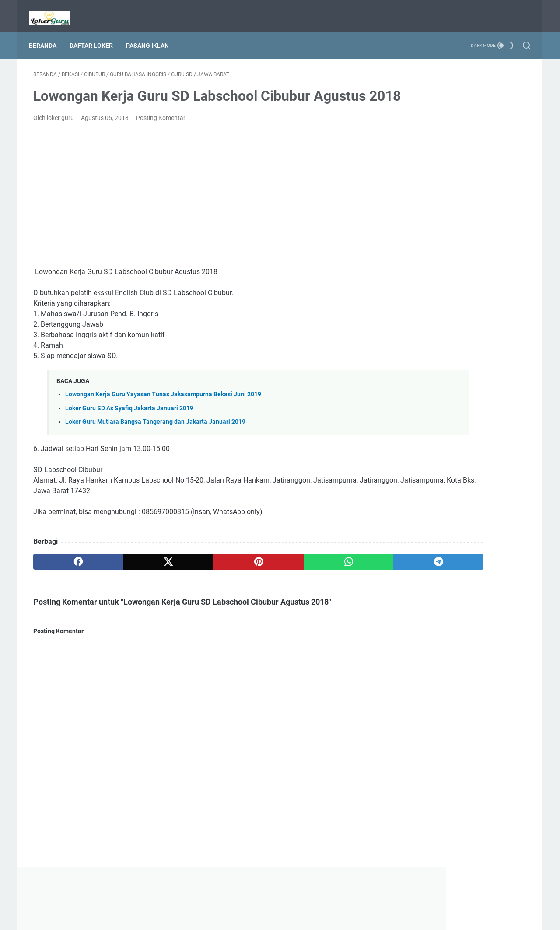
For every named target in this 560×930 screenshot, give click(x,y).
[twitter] (132, 576)
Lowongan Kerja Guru (292, 916)
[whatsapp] (265, 576)
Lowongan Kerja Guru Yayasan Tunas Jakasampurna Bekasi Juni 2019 (163, 409)
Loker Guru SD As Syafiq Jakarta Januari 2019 (129, 423)
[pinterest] (198, 576)
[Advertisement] (199, 209)
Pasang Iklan (152, 35)
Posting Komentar (161, 132)
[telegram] (331, 576)
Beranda (47, 35)
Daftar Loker (96, 35)
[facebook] (66, 576)
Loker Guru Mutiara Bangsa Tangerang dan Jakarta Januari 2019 (155, 436)
